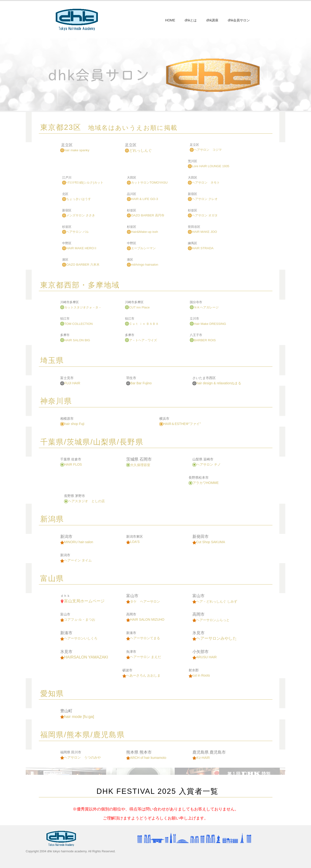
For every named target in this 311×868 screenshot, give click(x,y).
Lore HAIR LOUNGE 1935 (209, 166)
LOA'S (133, 542)
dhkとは (191, 20)
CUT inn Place (137, 307)
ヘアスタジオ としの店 (84, 501)
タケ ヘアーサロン (143, 601)
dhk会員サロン (239, 20)
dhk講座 (212, 20)
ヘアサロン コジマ (206, 150)
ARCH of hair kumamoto (146, 758)
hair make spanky (75, 150)
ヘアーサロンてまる (143, 638)
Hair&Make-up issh (143, 232)
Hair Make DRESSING (208, 324)
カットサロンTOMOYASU (147, 183)
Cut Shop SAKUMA (209, 542)
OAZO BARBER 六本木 (81, 265)
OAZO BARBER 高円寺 (146, 215)
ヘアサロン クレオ (203, 199)
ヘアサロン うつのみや (80, 757)
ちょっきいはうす (77, 199)
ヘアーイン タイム (76, 560)
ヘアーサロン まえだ (144, 657)
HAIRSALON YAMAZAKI (84, 657)
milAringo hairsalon (143, 265)
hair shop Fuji (72, 424)
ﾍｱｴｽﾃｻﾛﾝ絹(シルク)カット (83, 183)
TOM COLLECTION (76, 324)
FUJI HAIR (70, 383)
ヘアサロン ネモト (204, 183)
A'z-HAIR (201, 758)
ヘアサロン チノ (207, 464)
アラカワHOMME (204, 483)
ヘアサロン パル (75, 232)
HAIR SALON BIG (75, 340)
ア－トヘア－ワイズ (141, 340)
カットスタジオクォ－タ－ (81, 307)
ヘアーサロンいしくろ (79, 638)
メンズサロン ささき (79, 215)
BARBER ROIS (203, 340)
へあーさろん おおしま (141, 675)
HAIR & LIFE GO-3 (143, 199)
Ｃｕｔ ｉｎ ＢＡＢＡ (142, 324)
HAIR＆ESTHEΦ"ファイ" (180, 424)
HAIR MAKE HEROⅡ (80, 248)
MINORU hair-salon (77, 542)
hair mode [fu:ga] (77, 717)
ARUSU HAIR (205, 657)
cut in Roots (199, 675)
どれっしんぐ (138, 150)
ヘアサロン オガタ (203, 215)
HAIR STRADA (201, 248)
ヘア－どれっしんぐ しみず (215, 601)
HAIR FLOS (71, 464)
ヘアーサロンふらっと (211, 620)
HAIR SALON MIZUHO (145, 619)
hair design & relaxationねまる (217, 383)
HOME (170, 20)
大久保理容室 (138, 465)
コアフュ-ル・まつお (78, 619)
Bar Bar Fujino (139, 383)
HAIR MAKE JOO (202, 232)
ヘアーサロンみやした (215, 638)
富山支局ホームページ (82, 601)
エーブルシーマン (141, 248)
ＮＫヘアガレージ (204, 307)
